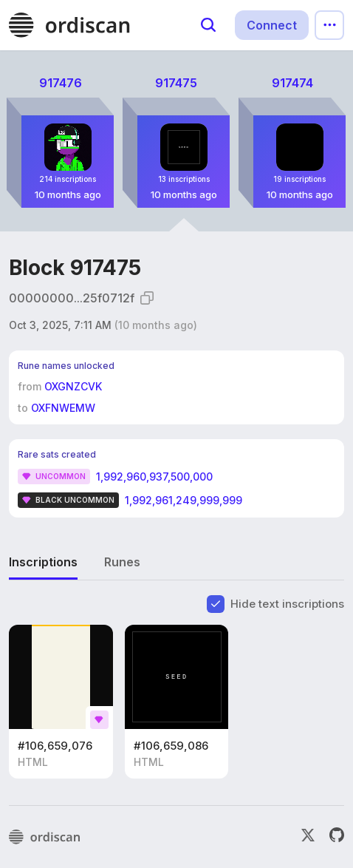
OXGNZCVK (73, 386)
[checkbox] (216, 604)
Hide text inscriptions (287, 604)
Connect (272, 25)
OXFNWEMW (63, 408)
